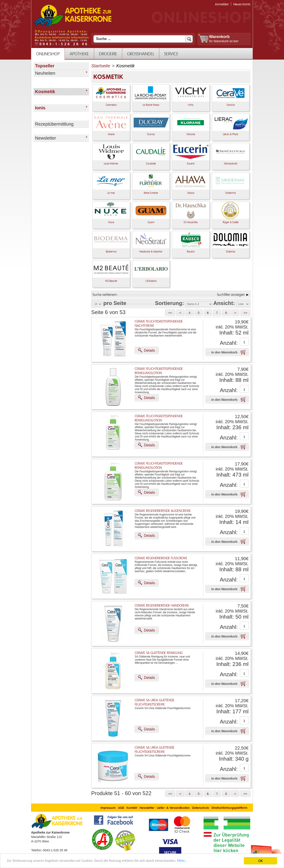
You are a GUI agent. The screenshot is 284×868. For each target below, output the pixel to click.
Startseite (101, 66)
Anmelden (222, 4)
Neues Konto (242, 4)
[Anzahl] (244, 342)
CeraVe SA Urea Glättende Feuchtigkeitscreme (155, 702)
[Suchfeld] (143, 39)
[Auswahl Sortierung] (199, 304)
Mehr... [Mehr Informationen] (194, 861)
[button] (170, 313)
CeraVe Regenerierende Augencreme (163, 511)
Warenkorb (219, 37)
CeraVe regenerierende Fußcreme (161, 558)
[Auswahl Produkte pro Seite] (97, 304)
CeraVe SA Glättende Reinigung (159, 653)
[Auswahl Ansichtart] (243, 304)
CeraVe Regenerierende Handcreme (162, 606)
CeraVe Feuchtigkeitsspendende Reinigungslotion (159, 371)
